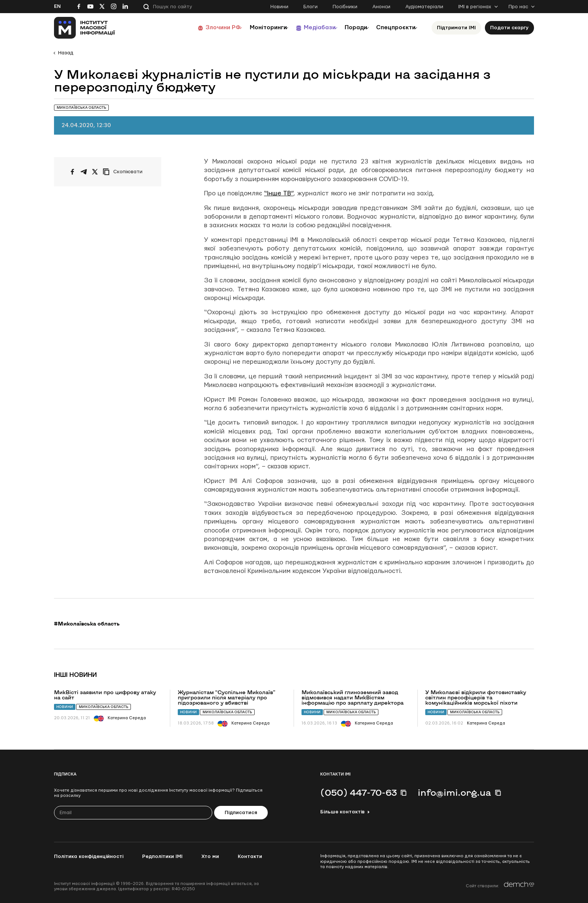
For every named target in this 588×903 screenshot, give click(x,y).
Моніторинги (249, 28)
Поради (347, 28)
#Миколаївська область (87, 624)
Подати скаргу (509, 28)
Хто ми (210, 856)
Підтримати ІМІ (456, 28)
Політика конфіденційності (89, 856)
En (57, 6)
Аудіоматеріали (424, 7)
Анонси (381, 7)
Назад (66, 53)
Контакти (250, 856)
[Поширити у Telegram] (84, 172)
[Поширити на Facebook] (72, 172)
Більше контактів (342, 812)
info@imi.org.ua (454, 792)
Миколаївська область (103, 707)
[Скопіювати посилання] (124, 172)
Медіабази (305, 28)
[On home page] (85, 28)
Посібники (345, 7)
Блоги (310, 7)
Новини (279, 7)
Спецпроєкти (393, 28)
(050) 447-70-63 (358, 792)
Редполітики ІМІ (162, 856)
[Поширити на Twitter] (95, 172)
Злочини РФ (199, 28)
